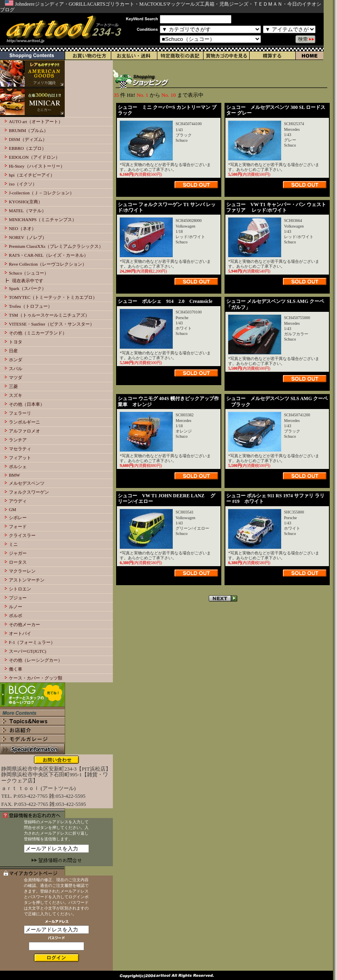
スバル (16, 369)
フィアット (20, 458)
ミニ (13, 544)
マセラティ (20, 449)
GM (13, 509)
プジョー (18, 598)
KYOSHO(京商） (26, 202)
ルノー (16, 607)
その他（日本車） (27, 404)
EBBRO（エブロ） (28, 148)
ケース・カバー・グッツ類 (36, 678)
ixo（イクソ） (23, 184)
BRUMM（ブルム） (29, 130)
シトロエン (20, 589)
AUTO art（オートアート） (36, 121)
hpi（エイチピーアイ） (32, 175)
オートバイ (20, 633)
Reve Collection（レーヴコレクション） (48, 264)
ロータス (18, 562)
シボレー (18, 518)
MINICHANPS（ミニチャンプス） (43, 219)
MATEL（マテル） (28, 211)
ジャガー (18, 553)
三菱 (13, 386)
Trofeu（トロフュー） (31, 306)
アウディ (18, 501)
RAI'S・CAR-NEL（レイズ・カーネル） (49, 255)
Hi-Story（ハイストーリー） (37, 166)
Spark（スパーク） (28, 288)
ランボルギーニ (24, 422)
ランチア (18, 440)
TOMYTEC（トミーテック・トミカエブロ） (53, 297)
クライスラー (22, 535)
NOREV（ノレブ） (28, 237)
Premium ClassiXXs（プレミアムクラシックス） (56, 246)
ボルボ (16, 616)
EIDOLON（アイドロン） (34, 157)
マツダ (16, 377)
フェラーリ (20, 413)
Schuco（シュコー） (29, 273)
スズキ (16, 395)
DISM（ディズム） (28, 139)
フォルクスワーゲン (29, 492)
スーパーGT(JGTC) (28, 651)
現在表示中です (28, 281)
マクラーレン (22, 571)
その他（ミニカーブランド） (38, 333)
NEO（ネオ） (22, 228)
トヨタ (16, 342)
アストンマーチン (27, 580)
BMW (15, 475)
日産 (13, 351)
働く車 (16, 669)
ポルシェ (18, 467)
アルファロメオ (24, 431)
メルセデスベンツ (27, 483)
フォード (18, 526)
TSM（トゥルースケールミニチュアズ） (49, 315)
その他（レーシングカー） (36, 660)
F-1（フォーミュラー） (32, 642)
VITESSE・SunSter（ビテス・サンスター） (52, 324)
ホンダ (16, 360)
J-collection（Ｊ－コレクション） (41, 193)
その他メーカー (24, 624)
